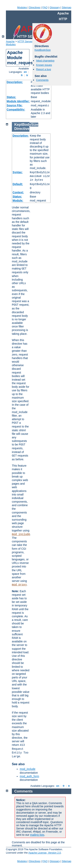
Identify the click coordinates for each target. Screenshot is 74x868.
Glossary (55, 7)
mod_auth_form (29, 776)
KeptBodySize (43, 50)
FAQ (45, 7)
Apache (10, 41)
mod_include (21, 534)
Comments (42, 80)
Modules (22, 7)
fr (22, 75)
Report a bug (44, 69)
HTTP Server (25, 41)
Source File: (15, 105)
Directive (22, 129)
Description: (15, 82)
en (25, 72)
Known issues (44, 65)
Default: (18, 184)
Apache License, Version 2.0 (44, 853)
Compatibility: (16, 110)
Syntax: (18, 172)
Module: (18, 200)
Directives (35, 7)
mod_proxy (19, 585)
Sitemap (67, 7)
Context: (18, 192)
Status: (11, 97)
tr (27, 75)
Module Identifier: (18, 101)
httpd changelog (45, 61)
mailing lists (37, 835)
